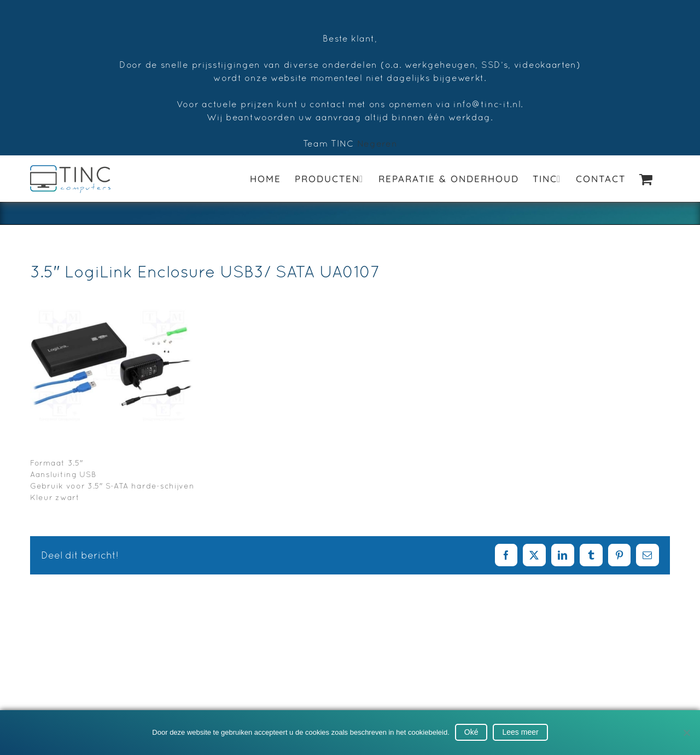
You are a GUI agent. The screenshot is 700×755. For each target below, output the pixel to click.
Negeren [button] (377, 143)
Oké (471, 732)
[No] (686, 733)
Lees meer (520, 732)
